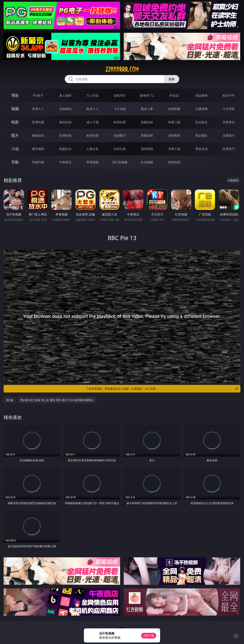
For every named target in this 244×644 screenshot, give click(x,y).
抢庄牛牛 (229, 95)
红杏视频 (147, 162)
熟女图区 (201, 135)
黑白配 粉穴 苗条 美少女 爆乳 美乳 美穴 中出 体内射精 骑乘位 (57, 400)
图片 (15, 135)
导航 (15, 162)
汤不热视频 (120, 162)
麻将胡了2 (147, 95)
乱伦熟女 (201, 122)
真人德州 (65, 95)
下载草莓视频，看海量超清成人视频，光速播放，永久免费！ (162, 389)
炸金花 (174, 95)
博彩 (15, 95)
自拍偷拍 (65, 109)
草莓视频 (92, 162)
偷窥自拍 (38, 135)
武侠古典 (120, 149)
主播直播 (201, 109)
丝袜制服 (174, 109)
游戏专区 (120, 95)
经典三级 (174, 122)
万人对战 (92, 95)
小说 (15, 149)
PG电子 (38, 95)
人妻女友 (92, 149)
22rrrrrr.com (122, 69)
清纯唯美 (174, 135)
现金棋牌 (201, 95)
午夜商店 (65, 162)
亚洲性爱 (38, 122)
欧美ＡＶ (92, 109)
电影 (15, 122)
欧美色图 (92, 135)
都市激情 (38, 149)
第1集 (10, 400)
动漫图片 (120, 135)
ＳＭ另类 (229, 109)
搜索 (172, 79)
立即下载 (149, 636)
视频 (15, 109)
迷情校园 (147, 149)
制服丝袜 (147, 122)
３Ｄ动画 (120, 109)
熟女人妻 (147, 109)
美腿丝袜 (147, 135)
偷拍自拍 (65, 122)
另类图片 (229, 135)
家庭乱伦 (65, 149)
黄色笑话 (201, 149)
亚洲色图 (65, 135)
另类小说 (174, 149)
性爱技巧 (229, 149)
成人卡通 (92, 122)
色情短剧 (174, 162)
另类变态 (229, 122)
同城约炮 (38, 162)
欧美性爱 (120, 122)
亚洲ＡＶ (38, 109)
